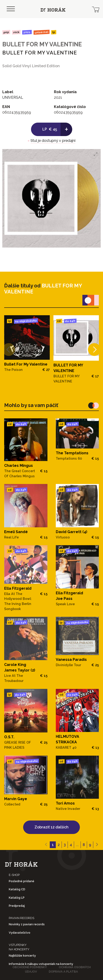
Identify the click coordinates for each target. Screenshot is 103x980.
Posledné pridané (22, 881)
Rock (16, 32)
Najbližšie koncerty (22, 956)
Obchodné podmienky (30, 967)
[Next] (94, 349)
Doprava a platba (63, 972)
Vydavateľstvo (20, 933)
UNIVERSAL (42, 32)
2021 (27, 32)
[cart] (96, 9)
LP (54, 32)
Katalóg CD (17, 889)
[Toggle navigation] (11, 9)
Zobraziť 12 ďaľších (51, 827)
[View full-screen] (96, 154)
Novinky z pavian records (27, 924)
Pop (6, 32)
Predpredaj (17, 906)
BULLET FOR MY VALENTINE (42, 44)
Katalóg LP (17, 898)
